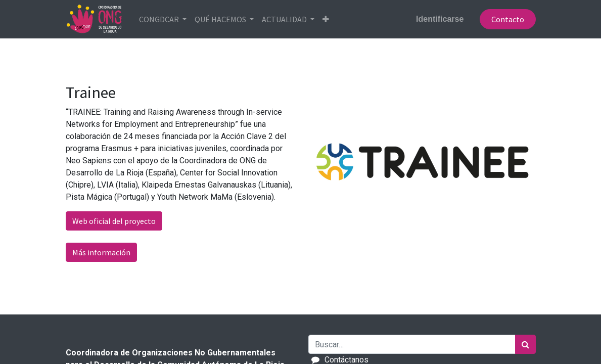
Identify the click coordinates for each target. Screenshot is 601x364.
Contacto (508, 19)
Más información (101, 252)
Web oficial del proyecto (114, 221)
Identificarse (440, 19)
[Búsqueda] (525, 344)
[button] (326, 19)
